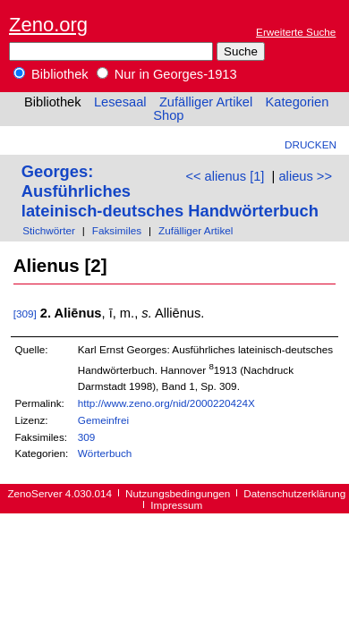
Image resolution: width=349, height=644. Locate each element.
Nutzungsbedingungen (178, 493)
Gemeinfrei (103, 420)
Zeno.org (48, 25)
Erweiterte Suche (296, 32)
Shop (168, 115)
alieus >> (305, 176)
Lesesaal (120, 102)
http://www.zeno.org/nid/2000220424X (166, 403)
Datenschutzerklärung (294, 493)
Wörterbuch (105, 453)
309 (87, 437)
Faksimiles (117, 230)
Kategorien (297, 102)
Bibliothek (51, 74)
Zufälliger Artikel (206, 102)
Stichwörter (49, 230)
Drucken (311, 144)
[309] (25, 314)
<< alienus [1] (225, 176)
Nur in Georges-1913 (167, 74)
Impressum (176, 505)
